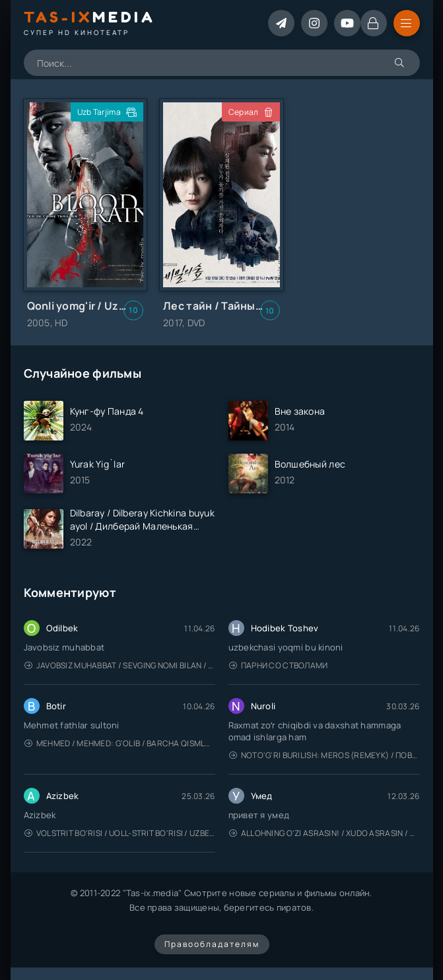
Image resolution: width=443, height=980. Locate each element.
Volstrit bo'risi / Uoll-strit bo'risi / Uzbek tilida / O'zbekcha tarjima (120, 833)
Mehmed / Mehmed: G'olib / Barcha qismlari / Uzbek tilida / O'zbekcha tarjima (120, 743)
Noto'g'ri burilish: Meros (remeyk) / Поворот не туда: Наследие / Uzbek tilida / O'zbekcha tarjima (324, 755)
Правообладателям (212, 944)
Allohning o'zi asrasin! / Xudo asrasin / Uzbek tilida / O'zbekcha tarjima (324, 833)
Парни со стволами (279, 665)
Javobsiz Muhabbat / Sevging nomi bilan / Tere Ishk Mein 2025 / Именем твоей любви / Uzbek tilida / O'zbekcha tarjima (120, 665)
